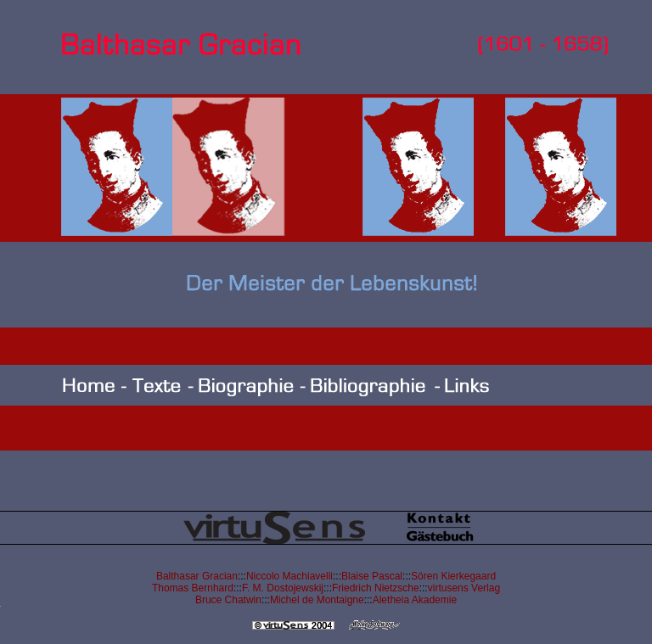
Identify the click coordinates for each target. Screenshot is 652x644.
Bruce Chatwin (228, 600)
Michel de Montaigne (317, 600)
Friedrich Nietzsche (376, 588)
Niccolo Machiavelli (289, 576)
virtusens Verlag (464, 588)
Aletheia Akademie (415, 600)
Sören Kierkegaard (453, 576)
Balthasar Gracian (197, 576)
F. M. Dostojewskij (283, 588)
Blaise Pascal (372, 576)
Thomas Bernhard (193, 588)
